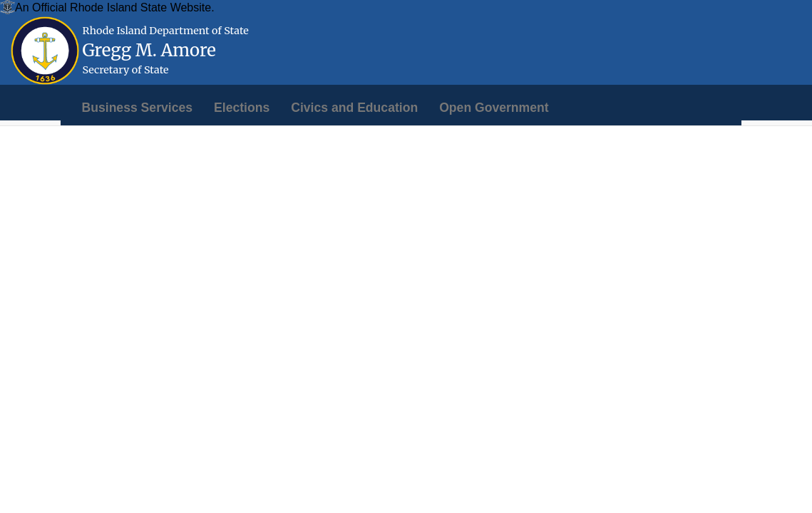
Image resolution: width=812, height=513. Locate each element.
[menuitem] (138, 108)
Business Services (138, 108)
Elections (242, 108)
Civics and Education (354, 108)
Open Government (494, 108)
